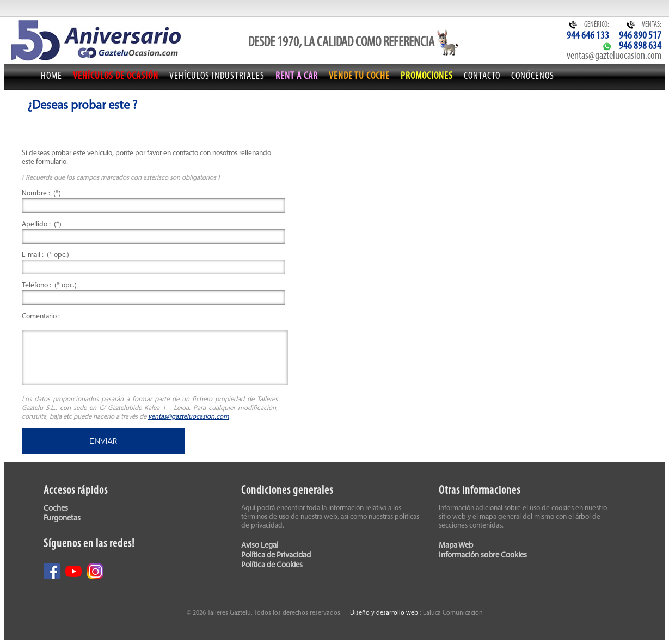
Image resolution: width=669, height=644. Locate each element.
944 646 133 (588, 36)
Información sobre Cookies (483, 556)
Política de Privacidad (276, 556)
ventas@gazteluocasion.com (614, 56)
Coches (56, 509)
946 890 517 (640, 36)
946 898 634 (640, 46)
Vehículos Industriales (217, 76)
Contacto (482, 76)
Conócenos (533, 76)
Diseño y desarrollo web (384, 613)
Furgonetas (62, 519)
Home (51, 76)
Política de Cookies (272, 565)
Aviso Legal (260, 546)
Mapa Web (456, 546)
